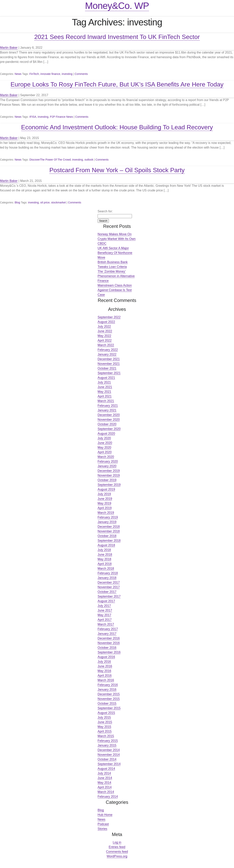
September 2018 (109, 541)
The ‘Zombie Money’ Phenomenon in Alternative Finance (116, 276)
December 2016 (109, 638)
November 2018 (109, 531)
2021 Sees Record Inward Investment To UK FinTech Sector (117, 37)
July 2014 (104, 773)
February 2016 (108, 685)
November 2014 (109, 755)
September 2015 (109, 708)
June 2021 (105, 387)
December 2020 (109, 415)
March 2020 (106, 457)
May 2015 (104, 727)
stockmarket (58, 202)
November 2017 (109, 587)
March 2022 (106, 345)
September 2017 (109, 596)
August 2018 (106, 545)
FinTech (34, 74)
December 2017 (109, 582)
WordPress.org (117, 856)
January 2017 (107, 634)
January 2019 (107, 522)
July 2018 (104, 550)
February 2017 (108, 629)
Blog (17, 202)
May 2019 (104, 503)
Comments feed (117, 852)
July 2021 (104, 382)
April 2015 (105, 731)
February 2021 (108, 406)
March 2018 (106, 568)
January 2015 (107, 745)
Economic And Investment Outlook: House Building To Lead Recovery (117, 127)
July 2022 (104, 326)
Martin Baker (9, 48)
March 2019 (106, 513)
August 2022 (106, 322)
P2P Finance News (61, 117)
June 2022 (105, 331)
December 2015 (109, 694)
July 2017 (104, 606)
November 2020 (109, 420)
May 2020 (104, 447)
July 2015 (104, 717)
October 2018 (107, 536)
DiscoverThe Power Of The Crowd (50, 160)
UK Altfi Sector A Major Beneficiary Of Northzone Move (115, 253)
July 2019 (104, 494)
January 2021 (107, 410)
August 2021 (106, 378)
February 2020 (108, 461)
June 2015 (105, 722)
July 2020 (104, 438)
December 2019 (109, 471)
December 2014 (109, 750)
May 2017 (104, 615)
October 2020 (107, 424)
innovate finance (50, 74)
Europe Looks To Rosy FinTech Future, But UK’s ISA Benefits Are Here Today (117, 84)
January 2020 (107, 466)
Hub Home (105, 815)
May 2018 (104, 559)
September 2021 (109, 373)
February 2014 (108, 797)
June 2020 (105, 443)
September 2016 (109, 652)
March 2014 (106, 792)
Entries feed (117, 847)
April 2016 (105, 676)
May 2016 (104, 671)
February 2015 (108, 741)
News (18, 74)
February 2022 (108, 350)
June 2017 (105, 610)
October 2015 (107, 703)
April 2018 (105, 564)
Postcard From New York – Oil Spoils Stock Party (117, 170)
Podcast (103, 824)
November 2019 (109, 475)
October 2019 (107, 480)
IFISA (33, 117)
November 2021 (109, 364)
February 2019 (108, 517)
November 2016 (109, 643)
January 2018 (107, 578)
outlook (89, 160)
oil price (45, 202)
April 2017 (105, 620)
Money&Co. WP (117, 6)
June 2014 (105, 778)
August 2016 (106, 657)
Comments (81, 74)
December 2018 (109, 527)
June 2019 (105, 499)
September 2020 (109, 429)
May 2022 (104, 336)
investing (67, 74)
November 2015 (109, 699)
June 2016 (105, 666)
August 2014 (106, 769)
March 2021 (106, 401)
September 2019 (109, 485)
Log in (117, 842)
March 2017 (106, 624)
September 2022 (109, 317)
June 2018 (105, 555)
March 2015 (106, 736)
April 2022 (105, 340)
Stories (102, 829)
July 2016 (104, 662)
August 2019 (106, 489)
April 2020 (105, 452)
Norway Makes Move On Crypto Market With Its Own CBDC (117, 239)
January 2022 (107, 354)
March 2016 (106, 680)
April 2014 (105, 787)
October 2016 (107, 648)
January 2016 (107, 689)
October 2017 (107, 592)
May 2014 (104, 783)
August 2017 (106, 601)
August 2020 (106, 434)
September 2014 (109, 764)
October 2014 (107, 759)
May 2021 (104, 392)
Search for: (105, 211)
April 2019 (105, 508)
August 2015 (106, 713)
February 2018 (108, 573)
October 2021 (107, 368)
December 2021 (109, 359)
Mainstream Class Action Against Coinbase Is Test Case (115, 290)
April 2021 (105, 396)
